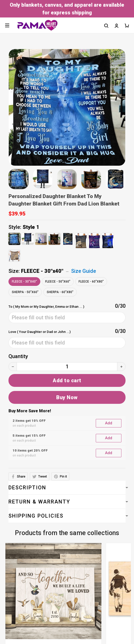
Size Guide (84, 271)
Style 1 (31, 227)
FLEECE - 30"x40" (42, 271)
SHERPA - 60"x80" (60, 292)
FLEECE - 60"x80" (91, 282)
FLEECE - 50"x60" (58, 282)
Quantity (18, 356)
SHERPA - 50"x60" (25, 292)
